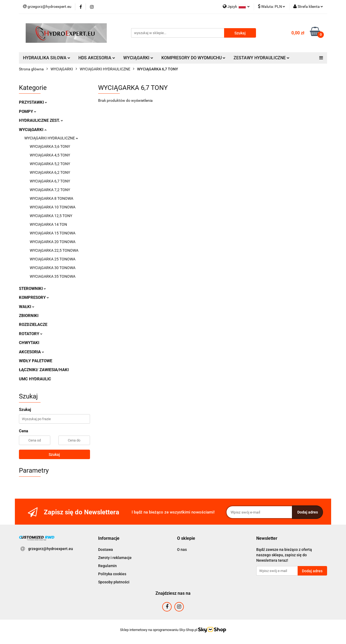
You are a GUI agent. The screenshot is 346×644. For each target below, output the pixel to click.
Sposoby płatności (114, 582)
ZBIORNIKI (29, 316)
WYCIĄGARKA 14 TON (48, 224)
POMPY (28, 112)
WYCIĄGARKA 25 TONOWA (53, 259)
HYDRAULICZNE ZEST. (41, 120)
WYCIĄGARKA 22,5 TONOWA (54, 250)
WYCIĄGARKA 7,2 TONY (50, 190)
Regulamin (107, 566)
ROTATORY (31, 334)
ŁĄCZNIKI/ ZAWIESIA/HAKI (44, 370)
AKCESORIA (31, 352)
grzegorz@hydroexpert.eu (51, 549)
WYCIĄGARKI (138, 58)
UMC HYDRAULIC (35, 379)
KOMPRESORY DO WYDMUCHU (193, 58)
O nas (182, 550)
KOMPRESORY (34, 298)
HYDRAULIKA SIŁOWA (47, 58)
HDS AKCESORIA (97, 58)
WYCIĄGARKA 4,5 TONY (50, 155)
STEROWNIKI (32, 289)
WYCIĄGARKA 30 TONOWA (53, 268)
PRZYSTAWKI (33, 102)
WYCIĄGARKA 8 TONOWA (51, 198)
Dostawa (106, 550)
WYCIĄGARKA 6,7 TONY (50, 181)
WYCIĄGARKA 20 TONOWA (53, 242)
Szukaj (54, 455)
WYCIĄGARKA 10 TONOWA (53, 207)
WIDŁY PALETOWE (36, 361)
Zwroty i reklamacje (115, 558)
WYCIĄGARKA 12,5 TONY (51, 216)
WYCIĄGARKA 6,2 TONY (50, 172)
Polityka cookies (112, 574)
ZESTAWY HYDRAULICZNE (262, 58)
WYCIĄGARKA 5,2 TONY (50, 164)
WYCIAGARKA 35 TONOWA (53, 276)
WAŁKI (27, 307)
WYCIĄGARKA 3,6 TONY (50, 146)
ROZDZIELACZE (33, 325)
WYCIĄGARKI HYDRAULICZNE (51, 138)
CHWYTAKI (29, 343)
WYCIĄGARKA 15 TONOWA (53, 233)
